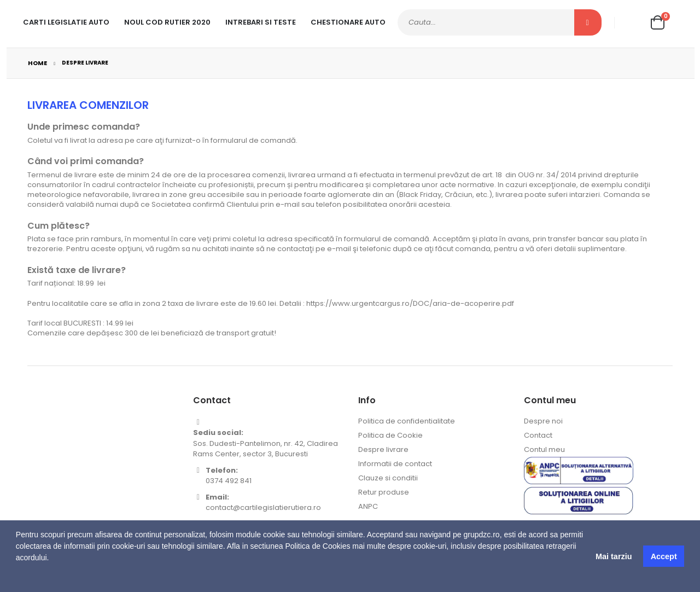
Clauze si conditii (388, 478)
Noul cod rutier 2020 (167, 22)
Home (37, 63)
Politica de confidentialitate (407, 421)
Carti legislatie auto (66, 22)
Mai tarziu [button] (614, 556)
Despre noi (543, 421)
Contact (538, 435)
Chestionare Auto (348, 22)
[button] (17, 578)
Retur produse (384, 492)
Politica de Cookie (390, 435)
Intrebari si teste (261, 22)
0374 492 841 (229, 481)
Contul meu (544, 449)
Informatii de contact (395, 464)
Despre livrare (383, 449)
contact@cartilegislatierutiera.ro (263, 507)
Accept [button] (664, 556)
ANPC (368, 506)
